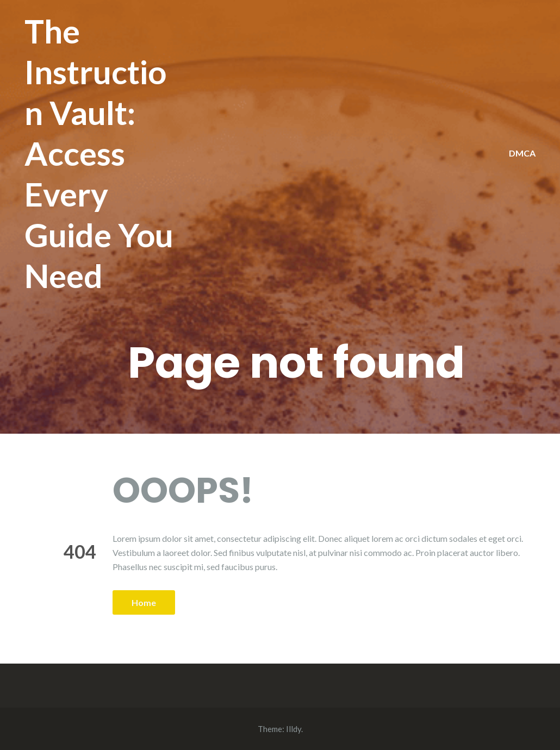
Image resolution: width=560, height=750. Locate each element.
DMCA (522, 153)
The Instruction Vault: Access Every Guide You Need (99, 153)
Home (144, 602)
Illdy (294, 729)
